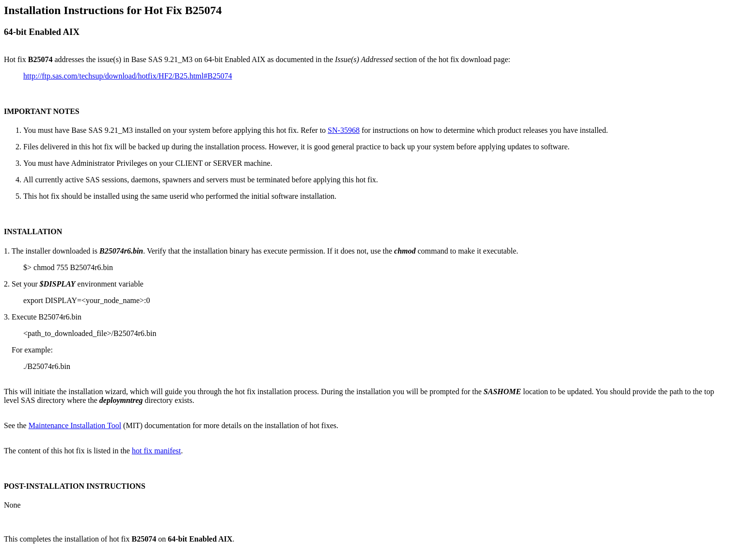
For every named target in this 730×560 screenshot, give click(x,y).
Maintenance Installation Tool (75, 425)
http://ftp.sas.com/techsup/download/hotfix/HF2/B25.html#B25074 (128, 76)
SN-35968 (344, 130)
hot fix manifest (156, 451)
